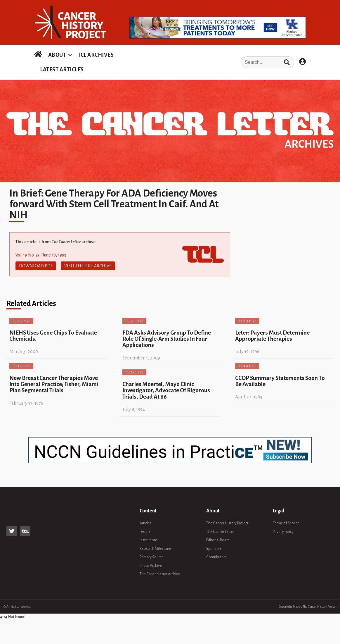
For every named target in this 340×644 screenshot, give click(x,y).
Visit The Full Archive (88, 266)
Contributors (216, 557)
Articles (146, 523)
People (145, 532)
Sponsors (214, 549)
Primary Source (152, 557)
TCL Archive (21, 321)
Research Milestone (155, 549)
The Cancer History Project (227, 523)
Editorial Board (218, 540)
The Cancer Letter (220, 532)
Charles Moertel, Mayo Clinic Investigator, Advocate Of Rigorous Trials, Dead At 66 (166, 390)
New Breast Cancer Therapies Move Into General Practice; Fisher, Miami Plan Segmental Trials (54, 384)
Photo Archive (151, 566)
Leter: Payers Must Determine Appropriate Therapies (272, 336)
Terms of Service (286, 523)
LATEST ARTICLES (62, 70)
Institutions (149, 540)
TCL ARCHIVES (96, 55)
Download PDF (36, 266)
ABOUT (57, 55)
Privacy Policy (283, 532)
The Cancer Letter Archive (160, 574)
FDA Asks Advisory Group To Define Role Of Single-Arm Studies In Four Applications (167, 339)
